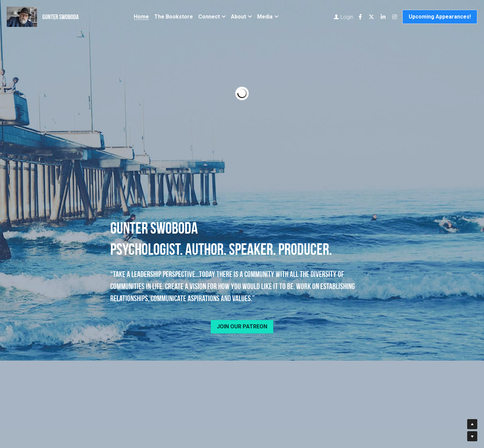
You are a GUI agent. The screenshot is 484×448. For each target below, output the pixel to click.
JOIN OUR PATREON (242, 327)
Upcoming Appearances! (440, 17)
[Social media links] (360, 17)
